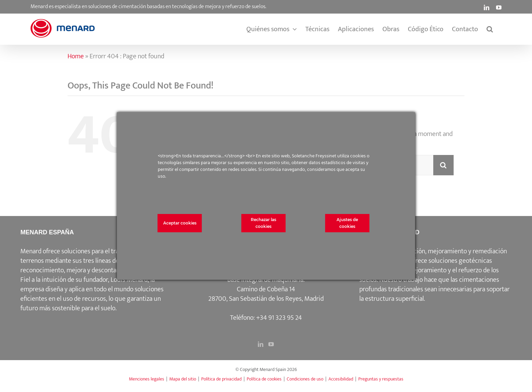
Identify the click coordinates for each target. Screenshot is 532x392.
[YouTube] (271, 344)
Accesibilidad (341, 379)
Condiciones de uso (305, 379)
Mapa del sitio (183, 379)
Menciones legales (147, 379)
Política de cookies (264, 379)
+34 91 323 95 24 (279, 318)
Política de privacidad (221, 379)
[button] (490, 29)
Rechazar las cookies (263, 223)
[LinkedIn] (261, 344)
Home (76, 56)
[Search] (443, 165)
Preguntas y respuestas (381, 379)
